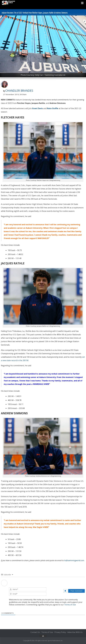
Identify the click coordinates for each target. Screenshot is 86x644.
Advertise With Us (75, 632)
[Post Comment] (76, 591)
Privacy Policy (60, 632)
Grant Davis (37, 108)
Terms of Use (70, 605)
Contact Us (35, 632)
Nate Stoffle (53, 108)
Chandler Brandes (19, 91)
